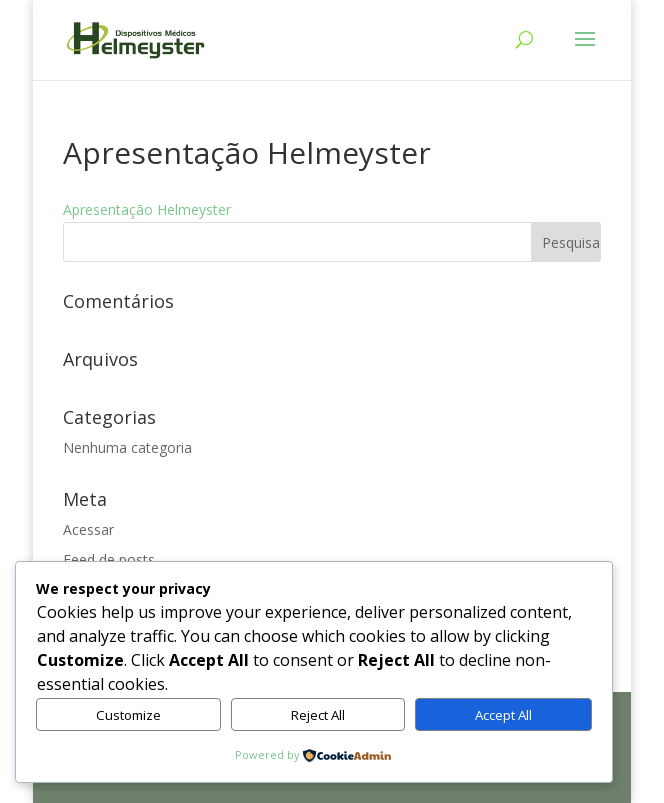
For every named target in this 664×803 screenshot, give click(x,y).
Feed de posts (109, 559)
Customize (128, 715)
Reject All (318, 715)
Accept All (503, 715)
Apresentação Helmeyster (147, 209)
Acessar (88, 529)
